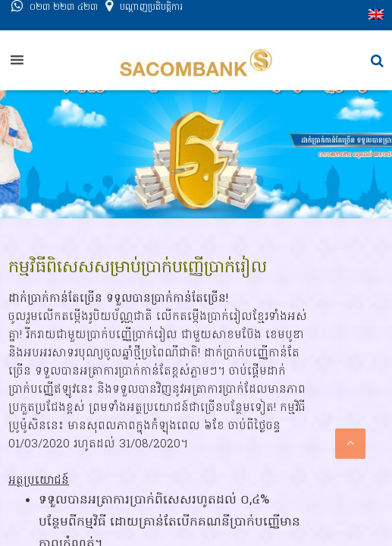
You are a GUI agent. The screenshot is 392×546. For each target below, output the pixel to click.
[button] (377, 61)
